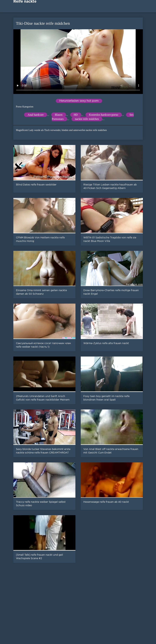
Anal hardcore (36, 115)
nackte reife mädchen (87, 119)
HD (76, 115)
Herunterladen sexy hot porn (79, 101)
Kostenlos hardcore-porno (104, 115)
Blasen (59, 115)
